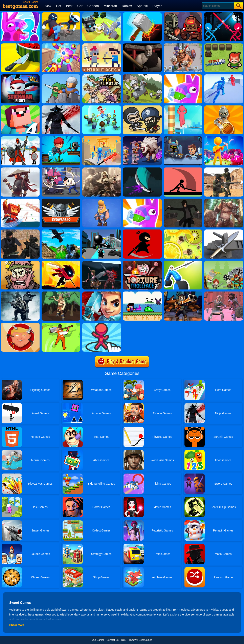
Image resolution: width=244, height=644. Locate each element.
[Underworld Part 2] (224, 293)
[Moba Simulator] (183, 293)
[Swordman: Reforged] (61, 138)
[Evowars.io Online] (61, 200)
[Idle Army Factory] (224, 107)
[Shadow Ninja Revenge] (61, 107)
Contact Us (113, 640)
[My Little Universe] (224, 138)
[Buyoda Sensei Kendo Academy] (142, 45)
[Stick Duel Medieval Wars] (224, 14)
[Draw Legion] (183, 45)
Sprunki (142, 6)
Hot (59, 6)
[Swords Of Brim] (102, 293)
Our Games (98, 640)
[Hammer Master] (142, 14)
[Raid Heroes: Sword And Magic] (142, 107)
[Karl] (142, 169)
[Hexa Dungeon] (183, 138)
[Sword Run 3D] (102, 138)
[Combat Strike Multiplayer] (224, 169)
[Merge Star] (20, 262)
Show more (17, 625)
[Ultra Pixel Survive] (102, 76)
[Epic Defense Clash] (61, 76)
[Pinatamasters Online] (142, 200)
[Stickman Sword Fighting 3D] (102, 231)
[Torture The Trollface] (142, 262)
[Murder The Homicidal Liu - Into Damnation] (183, 200)
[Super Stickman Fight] (20, 76)
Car (80, 6)
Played (158, 6)
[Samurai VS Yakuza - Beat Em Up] (20, 169)
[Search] (218, 6)
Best (69, 6)
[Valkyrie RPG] (102, 169)
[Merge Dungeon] (183, 14)
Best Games (146, 640)
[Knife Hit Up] (183, 231)
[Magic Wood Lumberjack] (61, 293)
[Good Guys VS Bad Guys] (20, 231)
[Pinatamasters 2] (20, 14)
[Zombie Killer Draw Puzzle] (102, 107)
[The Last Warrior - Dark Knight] (224, 200)
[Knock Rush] (61, 45)
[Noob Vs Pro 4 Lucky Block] (20, 107)
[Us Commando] (20, 293)
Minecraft (110, 6)
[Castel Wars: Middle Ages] (102, 45)
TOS (123, 640)
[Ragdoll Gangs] (61, 14)
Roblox (127, 6)
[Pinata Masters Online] (183, 76)
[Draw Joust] (183, 262)
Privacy (132, 640)
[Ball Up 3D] (183, 107)
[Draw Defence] (102, 324)
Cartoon (93, 6)
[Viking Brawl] (102, 200)
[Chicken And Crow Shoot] (61, 231)
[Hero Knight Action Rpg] (142, 293)
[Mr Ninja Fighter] (142, 231)
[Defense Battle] (224, 262)
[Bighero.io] (20, 200)
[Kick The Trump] (20, 324)
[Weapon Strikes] (20, 45)
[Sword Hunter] (61, 169)
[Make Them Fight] (183, 169)
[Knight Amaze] (102, 14)
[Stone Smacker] (224, 45)
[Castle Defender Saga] (142, 76)
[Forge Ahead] (224, 231)
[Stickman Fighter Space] (61, 262)
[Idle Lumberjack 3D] (61, 324)
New (48, 6)
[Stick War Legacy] (20, 138)
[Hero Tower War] (142, 138)
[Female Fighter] (102, 262)
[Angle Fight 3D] (224, 76)
